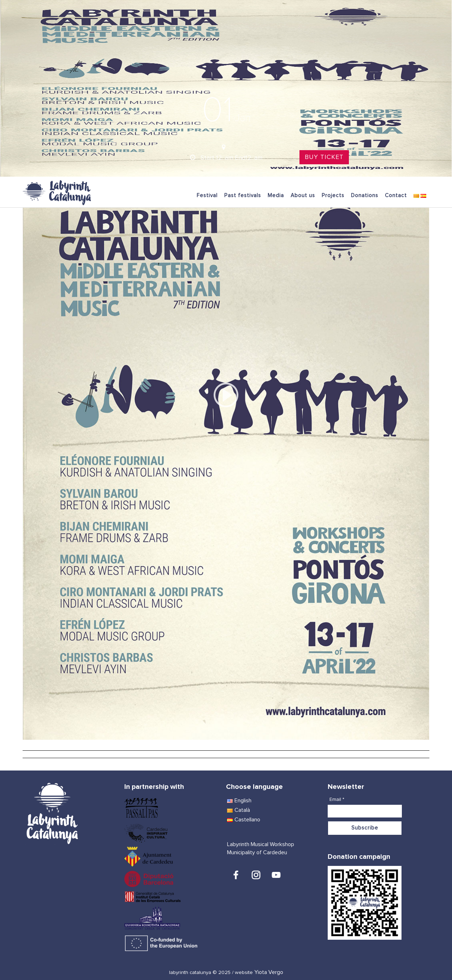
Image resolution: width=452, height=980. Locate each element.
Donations (365, 196)
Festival (207, 196)
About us (303, 196)
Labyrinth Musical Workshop (261, 844)
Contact (396, 196)
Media (276, 196)
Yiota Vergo (269, 972)
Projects (333, 196)
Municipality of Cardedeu (257, 852)
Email (337, 799)
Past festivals (243, 196)
